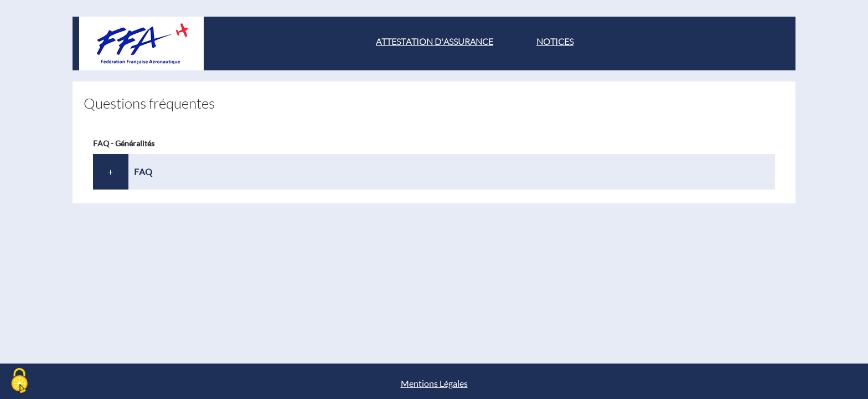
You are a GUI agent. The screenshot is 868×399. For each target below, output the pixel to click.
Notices (555, 41)
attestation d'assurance (435, 41)
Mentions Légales (434, 383)
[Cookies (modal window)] (19, 381)
